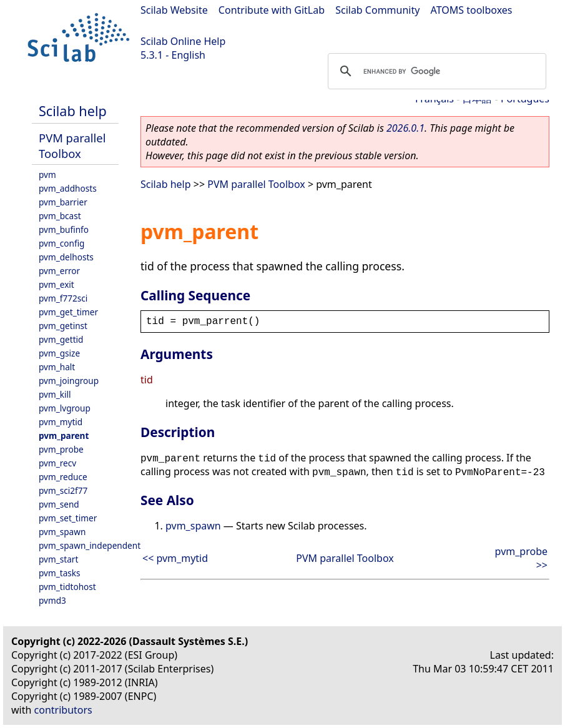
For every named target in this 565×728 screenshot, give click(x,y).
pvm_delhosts (66, 257)
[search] (435, 71)
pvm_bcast (60, 216)
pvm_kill (55, 394)
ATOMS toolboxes (472, 10)
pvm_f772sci (63, 298)
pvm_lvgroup (65, 408)
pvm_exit (56, 284)
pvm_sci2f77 (63, 490)
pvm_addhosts (68, 188)
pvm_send (59, 504)
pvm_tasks (60, 573)
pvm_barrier (63, 202)
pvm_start (58, 559)
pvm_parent (64, 435)
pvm (47, 175)
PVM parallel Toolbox (72, 145)
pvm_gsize (59, 353)
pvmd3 (52, 600)
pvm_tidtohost (67, 587)
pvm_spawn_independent (90, 545)
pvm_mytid (61, 422)
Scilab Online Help (183, 41)
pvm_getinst (63, 326)
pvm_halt (57, 367)
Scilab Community (377, 10)
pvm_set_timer (68, 518)
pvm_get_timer (68, 312)
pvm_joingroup (69, 381)
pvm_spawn (62, 532)
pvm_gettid (61, 339)
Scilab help (73, 111)
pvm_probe (61, 449)
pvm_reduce (63, 477)
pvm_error (59, 271)
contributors (63, 710)
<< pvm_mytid (175, 558)
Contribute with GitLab (272, 10)
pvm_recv (57, 463)
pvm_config (61, 243)
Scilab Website (174, 10)
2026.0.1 (405, 128)
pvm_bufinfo (64, 229)
